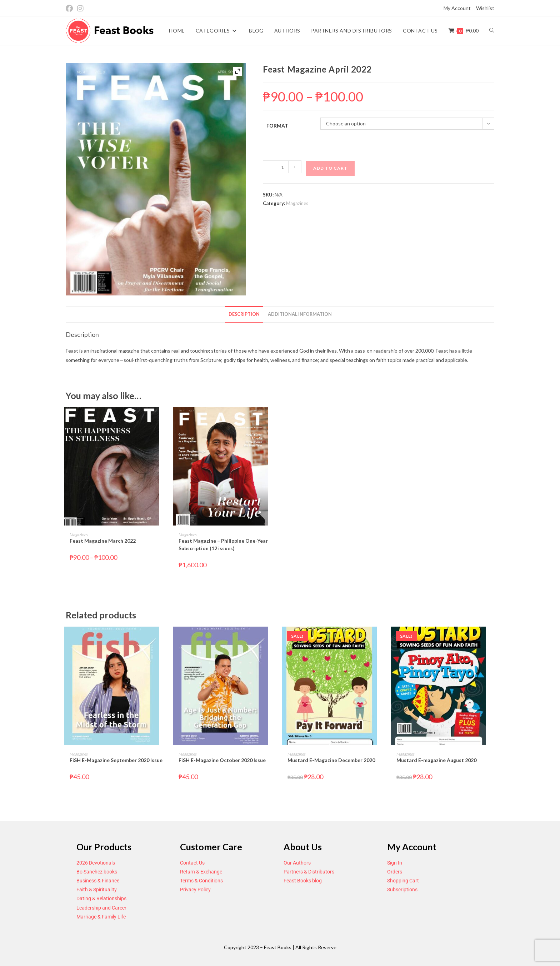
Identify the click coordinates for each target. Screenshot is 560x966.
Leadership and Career (101, 908)
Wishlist (485, 8)
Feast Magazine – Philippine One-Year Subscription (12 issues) (223, 544)
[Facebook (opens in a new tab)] (70, 8)
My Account (457, 8)
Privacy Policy (195, 890)
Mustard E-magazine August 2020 (436, 760)
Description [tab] (244, 314)
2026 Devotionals (96, 863)
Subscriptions (402, 890)
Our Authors (297, 863)
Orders (395, 872)
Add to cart (330, 168)
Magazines (297, 203)
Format (277, 126)
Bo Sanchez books (97, 872)
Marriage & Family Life (101, 917)
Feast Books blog (303, 881)
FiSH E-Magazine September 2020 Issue (116, 760)
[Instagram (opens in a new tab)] (80, 8)
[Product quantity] (282, 167)
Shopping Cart (403, 881)
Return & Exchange (201, 872)
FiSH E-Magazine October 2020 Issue (222, 760)
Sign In (395, 863)
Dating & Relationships (101, 898)
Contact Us (192, 863)
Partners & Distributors (309, 872)
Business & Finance (98, 881)
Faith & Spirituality (97, 890)
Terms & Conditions (201, 881)
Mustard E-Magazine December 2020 (331, 760)
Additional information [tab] (300, 314)
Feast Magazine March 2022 (103, 541)
